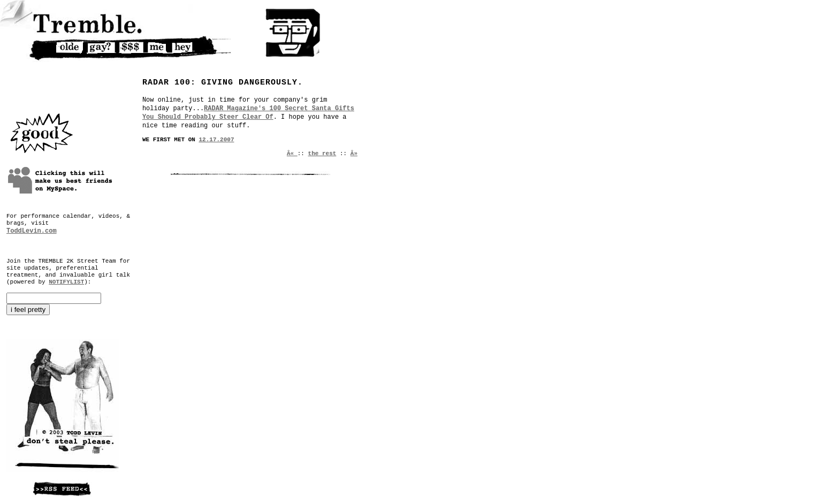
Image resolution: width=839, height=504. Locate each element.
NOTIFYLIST (66, 282)
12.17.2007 (217, 140)
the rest (322, 154)
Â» (354, 154)
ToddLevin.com (32, 231)
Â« (292, 154)
